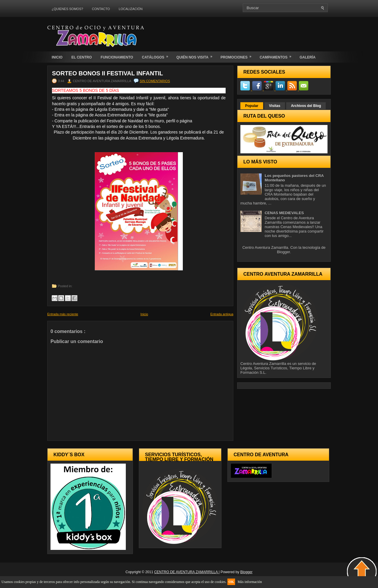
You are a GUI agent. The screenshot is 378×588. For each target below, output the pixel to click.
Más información (250, 582)
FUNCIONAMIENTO (117, 57)
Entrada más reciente (63, 314)
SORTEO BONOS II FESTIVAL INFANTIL (107, 73)
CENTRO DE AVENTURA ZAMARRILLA (186, 572)
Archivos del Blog (306, 106)
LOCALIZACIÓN (131, 9)
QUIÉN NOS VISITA (196, 55)
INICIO (57, 57)
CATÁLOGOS (157, 55)
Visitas (275, 106)
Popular (252, 106)
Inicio (144, 314)
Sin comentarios (155, 81)
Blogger (283, 252)
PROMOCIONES (238, 55)
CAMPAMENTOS (277, 55)
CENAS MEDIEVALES (284, 213)
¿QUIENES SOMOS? (67, 9)
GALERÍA (307, 57)
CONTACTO (101, 9)
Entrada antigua (222, 314)
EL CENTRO (82, 57)
